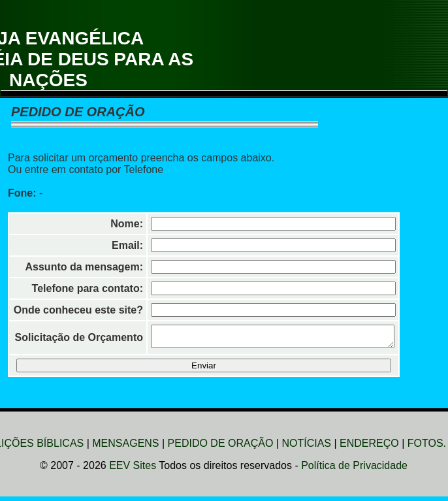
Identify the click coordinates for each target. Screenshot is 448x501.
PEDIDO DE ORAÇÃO (221, 447)
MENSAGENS (125, 447)
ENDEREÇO (369, 447)
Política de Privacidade (354, 469)
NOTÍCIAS (306, 447)
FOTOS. (427, 447)
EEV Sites (133, 469)
